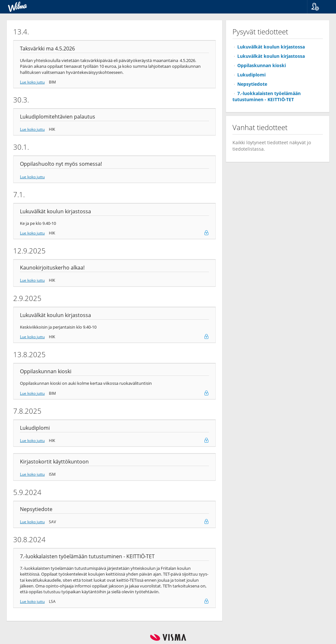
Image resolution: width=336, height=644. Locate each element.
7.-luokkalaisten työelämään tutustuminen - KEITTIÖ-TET (267, 96)
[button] (319, 7)
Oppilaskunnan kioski (262, 65)
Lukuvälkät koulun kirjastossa (271, 47)
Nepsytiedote (252, 84)
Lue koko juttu (32, 82)
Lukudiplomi (251, 75)
